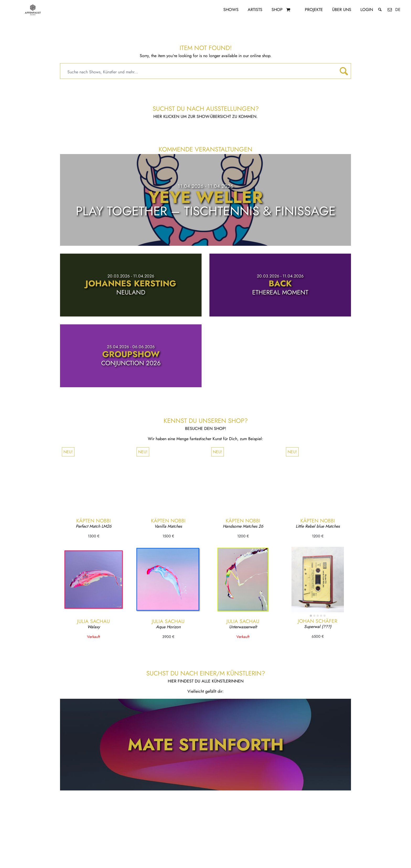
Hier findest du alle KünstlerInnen (206, 681)
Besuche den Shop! (206, 428)
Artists (255, 10)
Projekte (314, 10)
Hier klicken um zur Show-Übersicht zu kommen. (206, 116)
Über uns (342, 10)
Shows (231, 10)
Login (367, 10)
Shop (277, 10)
